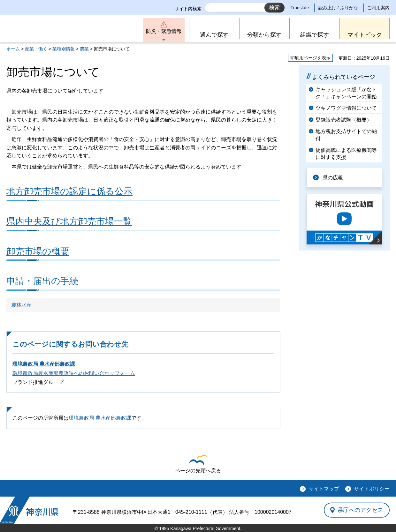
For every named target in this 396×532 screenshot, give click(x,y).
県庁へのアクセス (360, 510)
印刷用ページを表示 (310, 58)
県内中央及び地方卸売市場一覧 (69, 221)
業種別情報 (64, 49)
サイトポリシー (372, 489)
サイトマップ (324, 489)
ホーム (13, 49)
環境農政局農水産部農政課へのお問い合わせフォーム (74, 373)
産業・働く (36, 49)
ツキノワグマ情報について (346, 108)
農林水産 (21, 305)
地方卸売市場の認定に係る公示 (69, 191)
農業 (84, 49)
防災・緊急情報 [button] (164, 31)
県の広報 (333, 178)
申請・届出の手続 (42, 281)
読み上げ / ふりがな (338, 8)
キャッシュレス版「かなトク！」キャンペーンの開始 (346, 93)
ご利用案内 (378, 8)
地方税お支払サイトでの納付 (346, 135)
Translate (300, 8)
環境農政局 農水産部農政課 (44, 364)
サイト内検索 (188, 9)
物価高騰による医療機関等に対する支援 (346, 154)
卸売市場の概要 (38, 251)
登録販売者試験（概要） (344, 120)
